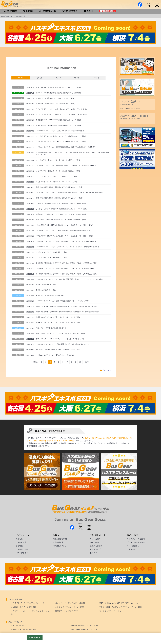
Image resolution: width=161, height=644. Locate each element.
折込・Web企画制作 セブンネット (84, 630)
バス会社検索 (21, 542)
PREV (36, 362)
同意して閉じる (35, 638)
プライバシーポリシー (136, 542)
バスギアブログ (22, 553)
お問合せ (93, 553)
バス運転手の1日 (59, 546)
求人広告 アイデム (18, 625)
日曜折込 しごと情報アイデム (67, 611)
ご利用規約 (131, 549)
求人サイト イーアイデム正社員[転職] (70, 603)
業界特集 (19, 546)
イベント (96, 78)
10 (80, 362)
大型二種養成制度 (60, 539)
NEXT (87, 362)
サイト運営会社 (133, 546)
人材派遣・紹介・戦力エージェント (85, 625)
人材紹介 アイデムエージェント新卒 (69, 607)
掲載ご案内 (94, 542)
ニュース (58, 78)
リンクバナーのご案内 (136, 539)
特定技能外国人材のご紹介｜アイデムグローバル (119, 603)
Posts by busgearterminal (130, 108)
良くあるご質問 (96, 546)
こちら (129, 443)
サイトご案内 (95, 539)
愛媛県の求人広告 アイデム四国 (23, 630)
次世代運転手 (58, 542)
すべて (21, 78)
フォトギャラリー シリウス (110, 611)
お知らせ (39, 78)
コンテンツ (77, 78)
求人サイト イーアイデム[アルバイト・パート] (29, 603)
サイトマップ (95, 549)
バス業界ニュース (23, 549)
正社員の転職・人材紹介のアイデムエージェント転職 (120, 607)
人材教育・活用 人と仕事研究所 (23, 607)
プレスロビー (107, 370)
